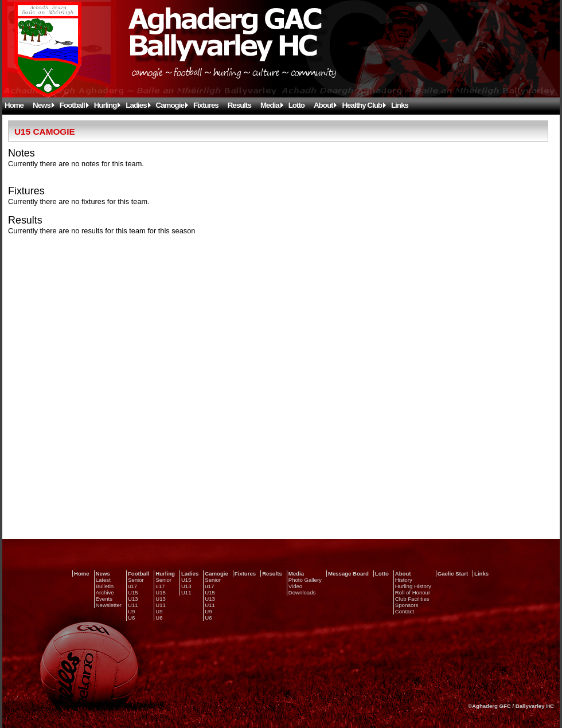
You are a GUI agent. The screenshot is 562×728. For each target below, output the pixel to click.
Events (104, 599)
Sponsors (407, 605)
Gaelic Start (453, 574)
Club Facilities (412, 599)
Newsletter (109, 605)
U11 (133, 605)
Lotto (296, 105)
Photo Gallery (305, 580)
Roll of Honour (413, 592)
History (404, 580)
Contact (405, 611)
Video (295, 586)
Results (239, 105)
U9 (131, 611)
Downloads (302, 592)
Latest (103, 580)
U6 (131, 618)
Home (14, 105)
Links (400, 105)
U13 (133, 599)
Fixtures (206, 105)
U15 (133, 592)
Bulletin (105, 586)
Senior (136, 580)
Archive (105, 592)
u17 (132, 586)
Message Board (348, 574)
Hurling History (413, 586)
